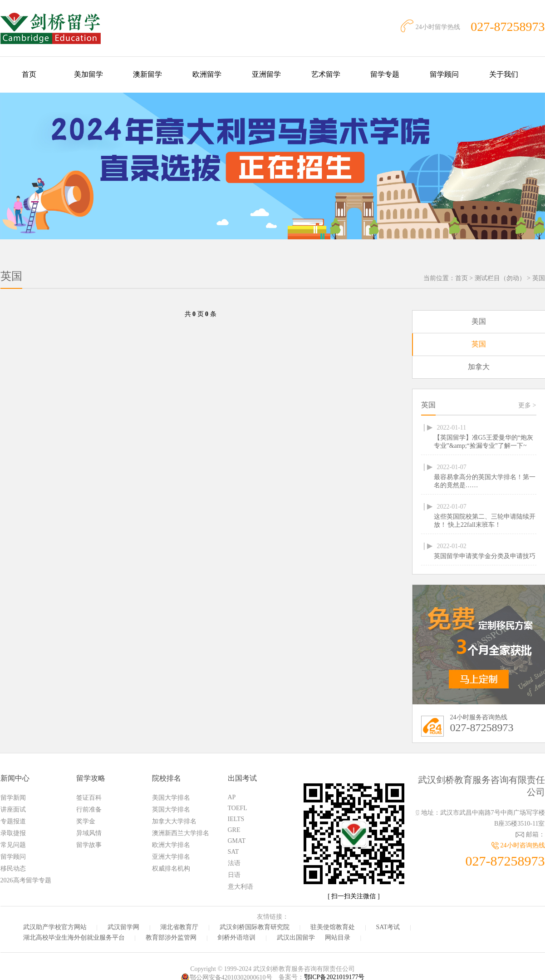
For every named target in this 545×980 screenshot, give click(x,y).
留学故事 (89, 845)
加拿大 (479, 367)
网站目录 (338, 938)
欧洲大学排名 (171, 845)
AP (232, 797)
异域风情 (89, 833)
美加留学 (88, 74)
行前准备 (89, 809)
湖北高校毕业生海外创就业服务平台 (74, 938)
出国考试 (242, 778)
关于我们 (504, 74)
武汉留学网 (123, 927)
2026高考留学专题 (26, 880)
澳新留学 (147, 74)
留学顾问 (444, 74)
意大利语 (241, 887)
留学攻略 (91, 778)
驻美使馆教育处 (333, 927)
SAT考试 (388, 927)
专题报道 (13, 821)
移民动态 (13, 869)
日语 (234, 875)
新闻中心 (15, 778)
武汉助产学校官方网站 (55, 927)
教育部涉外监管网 (171, 938)
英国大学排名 (171, 809)
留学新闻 (13, 798)
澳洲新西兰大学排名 (181, 833)
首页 (29, 74)
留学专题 (385, 74)
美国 (479, 321)
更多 (527, 405)
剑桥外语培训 (236, 938)
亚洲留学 (266, 74)
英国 (539, 278)
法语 (234, 863)
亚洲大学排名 (171, 857)
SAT (233, 852)
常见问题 (13, 845)
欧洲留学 (207, 74)
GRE (234, 830)
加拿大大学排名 (174, 821)
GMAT (237, 841)
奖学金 (86, 821)
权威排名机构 (171, 869)
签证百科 (89, 798)
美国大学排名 (171, 798)
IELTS (236, 819)
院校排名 (167, 778)
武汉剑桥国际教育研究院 (255, 927)
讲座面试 (13, 809)
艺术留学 (326, 74)
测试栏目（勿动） (500, 278)
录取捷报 (13, 833)
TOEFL (238, 808)
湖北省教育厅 (179, 927)
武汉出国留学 (296, 938)
